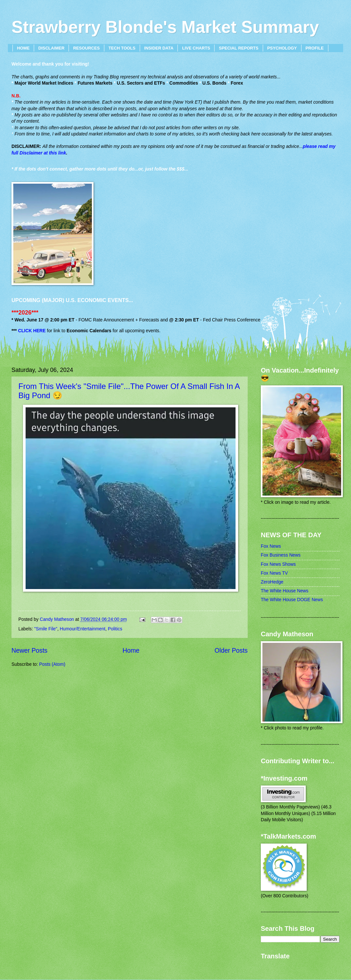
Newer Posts (29, 651)
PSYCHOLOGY (282, 48)
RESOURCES (86, 48)
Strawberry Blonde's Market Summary (165, 27)
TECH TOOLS (122, 48)
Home (131, 651)
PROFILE (314, 48)
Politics (115, 629)
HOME (23, 48)
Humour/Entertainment (83, 629)
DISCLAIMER (52, 48)
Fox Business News (281, 555)
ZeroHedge (272, 582)
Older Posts (231, 651)
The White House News (285, 591)
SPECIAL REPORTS (239, 48)
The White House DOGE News (292, 600)
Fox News (271, 546)
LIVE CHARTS (196, 48)
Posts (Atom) (52, 664)
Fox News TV (274, 573)
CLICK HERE (32, 331)
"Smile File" (46, 629)
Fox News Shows (278, 564)
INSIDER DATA (159, 48)
